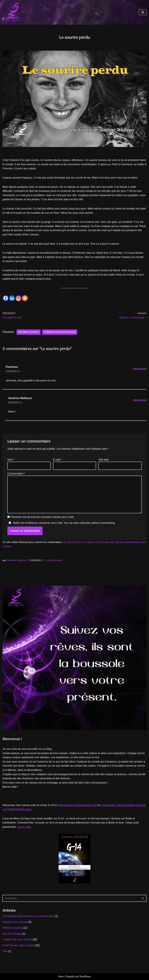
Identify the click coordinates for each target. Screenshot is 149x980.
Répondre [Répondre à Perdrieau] (140, 369)
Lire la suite (24, 827)
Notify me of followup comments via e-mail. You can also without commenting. (61, 523)
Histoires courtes (12, 928)
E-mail (58, 460)
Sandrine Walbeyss (17, 560)
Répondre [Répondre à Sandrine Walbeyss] (140, 400)
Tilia (5, 951)
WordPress (85, 976)
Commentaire (16, 474)
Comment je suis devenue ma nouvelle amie (28, 916)
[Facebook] (6, 298)
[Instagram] (18, 298)
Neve (61, 976)
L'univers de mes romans (17, 939)
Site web (103, 460)
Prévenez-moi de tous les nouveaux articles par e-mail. (42, 517)
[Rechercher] (71, 898)
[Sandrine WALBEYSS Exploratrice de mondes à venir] (12, 12)
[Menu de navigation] (143, 12)
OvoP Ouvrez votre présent (18, 945)
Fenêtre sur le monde (15, 922)
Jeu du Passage (12, 934)
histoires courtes (29, 332)
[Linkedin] (12, 298)
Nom (11, 460)
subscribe (85, 523)
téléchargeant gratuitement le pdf (78, 805)
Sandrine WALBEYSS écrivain (60, 332)
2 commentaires (53, 560)
